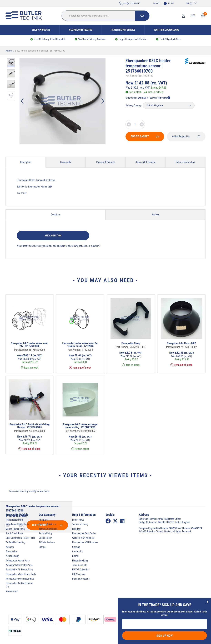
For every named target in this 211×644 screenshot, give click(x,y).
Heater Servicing (80, 561)
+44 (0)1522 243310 (130, 3)
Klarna (75, 556)
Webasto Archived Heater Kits (20, 579)
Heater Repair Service (123, 30)
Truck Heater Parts (14, 520)
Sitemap (76, 547)
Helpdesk (77, 529)
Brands (42, 547)
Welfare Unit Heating (81, 30)
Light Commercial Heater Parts (20, 538)
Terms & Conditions (48, 529)
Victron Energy (12, 556)
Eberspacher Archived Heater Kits (19, 585)
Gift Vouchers (79, 574)
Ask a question (53, 236)
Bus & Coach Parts (14, 533)
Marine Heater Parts (15, 529)
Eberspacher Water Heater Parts (21, 574)
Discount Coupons (81, 579)
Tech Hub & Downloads (166, 30)
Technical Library (80, 524)
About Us (43, 520)
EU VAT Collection (81, 570)
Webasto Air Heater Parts (18, 561)
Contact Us (77, 551)
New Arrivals (12, 591)
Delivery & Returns (47, 524)
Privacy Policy (45, 533)
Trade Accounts (80, 565)
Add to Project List (186, 136)
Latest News (78, 520)
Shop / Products (41, 30)
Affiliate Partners (47, 542)
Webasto (10, 547)
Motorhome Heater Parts (17, 524)
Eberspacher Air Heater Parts (19, 570)
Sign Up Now (165, 636)
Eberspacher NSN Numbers (85, 542)
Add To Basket (145, 136)
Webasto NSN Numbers (83, 538)
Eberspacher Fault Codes (84, 533)
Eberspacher (11, 551)
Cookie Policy (45, 538)
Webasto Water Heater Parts (19, 565)
